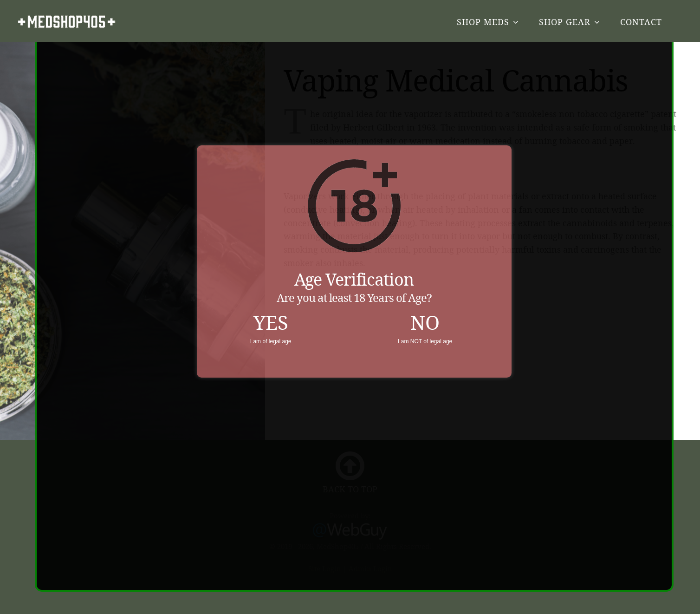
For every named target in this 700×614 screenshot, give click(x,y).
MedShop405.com (67, 22)
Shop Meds (483, 22)
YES (271, 316)
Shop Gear (565, 22)
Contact (641, 22)
